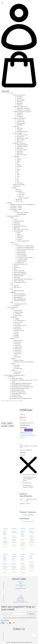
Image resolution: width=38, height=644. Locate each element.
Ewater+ (17, 332)
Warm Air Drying (19, 330)
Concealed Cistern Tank (20, 304)
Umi (18, 175)
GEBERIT (9, 203)
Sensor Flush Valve (19, 221)
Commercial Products (13, 216)
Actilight (17, 319)
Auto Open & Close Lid (21, 325)
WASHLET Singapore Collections (22, 112)
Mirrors (21, 196)
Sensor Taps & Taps (19, 271)
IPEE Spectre (17, 287)
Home (3, 401)
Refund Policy (21, 599)
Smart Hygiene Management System (15, 375)
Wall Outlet (20, 151)
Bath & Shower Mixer (23, 138)
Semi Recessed (21, 123)
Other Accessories (22, 155)
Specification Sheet (29, 521)
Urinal (16, 219)
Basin (19, 233)
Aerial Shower (18, 352)
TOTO (12, 93)
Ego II (18, 161)
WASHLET (20, 113)
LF (17, 168)
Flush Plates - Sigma (16, 206)
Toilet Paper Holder (22, 146)
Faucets (13, 364)
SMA (16, 355)
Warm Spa (17, 344)
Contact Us (29, 398)
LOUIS (14, 188)
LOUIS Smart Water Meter (19, 393)
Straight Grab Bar (22, 261)
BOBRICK (13, 292)
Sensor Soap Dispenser (20, 226)
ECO (12, 289)
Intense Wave (18, 349)
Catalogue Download (21, 588)
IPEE (12, 284)
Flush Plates (17, 306)
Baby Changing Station (20, 299)
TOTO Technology (13, 307)
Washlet (17, 335)
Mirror (19, 234)
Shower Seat (21, 262)
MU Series (22, 195)
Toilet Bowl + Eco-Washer (24, 110)
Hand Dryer (17, 223)
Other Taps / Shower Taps (21, 229)
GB (18, 180)
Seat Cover (17, 267)
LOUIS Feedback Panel (18, 390)
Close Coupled (21, 100)
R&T (12, 302)
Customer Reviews (21, 398)
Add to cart (29, 430)
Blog (21, 584)
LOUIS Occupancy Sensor (18, 392)
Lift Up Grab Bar (22, 254)
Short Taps (20, 128)
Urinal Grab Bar (21, 251)
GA (18, 178)
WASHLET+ (20, 105)
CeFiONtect (18, 314)
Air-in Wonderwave (20, 320)
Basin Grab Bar (21, 253)
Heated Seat (18, 329)
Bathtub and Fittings (19, 185)
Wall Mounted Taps (22, 132)
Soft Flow (17, 367)
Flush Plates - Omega (16, 208)
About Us (21, 582)
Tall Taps (19, 130)
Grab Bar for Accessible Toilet (25, 246)
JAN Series (22, 193)
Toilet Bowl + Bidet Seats (20, 107)
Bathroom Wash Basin (19, 118)
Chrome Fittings (21, 214)
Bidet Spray (20, 153)
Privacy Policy (21, 600)
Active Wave (18, 345)
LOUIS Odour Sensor (17, 378)
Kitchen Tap (17, 186)
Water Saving (18, 315)
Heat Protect (18, 342)
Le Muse (19, 166)
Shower (13, 339)
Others (13, 370)
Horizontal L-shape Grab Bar (25, 257)
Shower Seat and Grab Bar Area (26, 249)
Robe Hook (20, 148)
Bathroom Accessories (20, 143)
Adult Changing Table (23, 241)
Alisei (18, 158)
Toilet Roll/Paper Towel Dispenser (23, 279)
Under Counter (21, 122)
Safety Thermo (19, 340)
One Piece (20, 98)
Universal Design (18, 231)
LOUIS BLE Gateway (17, 397)
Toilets (13, 309)
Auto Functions (19, 322)
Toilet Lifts (20, 236)
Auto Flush (17, 324)
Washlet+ (17, 337)
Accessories (19, 191)
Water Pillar (18, 357)
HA (18, 163)
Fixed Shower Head (22, 135)
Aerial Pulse (18, 350)
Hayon (19, 165)
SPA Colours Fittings (22, 213)
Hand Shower (20, 136)
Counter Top (20, 120)
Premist (17, 334)
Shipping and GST (27, 423)
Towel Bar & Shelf (22, 150)
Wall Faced (20, 103)
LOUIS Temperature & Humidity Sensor (22, 387)
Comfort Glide (18, 369)
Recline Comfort (19, 360)
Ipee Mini (16, 286)
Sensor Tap (17, 224)
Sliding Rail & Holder (22, 145)
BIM (21, 587)
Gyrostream (18, 354)
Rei (18, 171)
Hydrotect (17, 374)
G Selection (20, 183)
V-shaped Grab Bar (22, 259)
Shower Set (20, 141)
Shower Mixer (21, 140)
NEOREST (20, 97)
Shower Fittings (18, 133)
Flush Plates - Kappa (16, 209)
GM (18, 181)
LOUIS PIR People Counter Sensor (21, 385)
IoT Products (12, 377)
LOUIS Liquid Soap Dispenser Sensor (21, 383)
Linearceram (18, 372)
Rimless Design (19, 312)
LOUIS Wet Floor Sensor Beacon (20, 388)
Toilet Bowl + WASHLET (23, 108)
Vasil (18, 176)
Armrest (19, 239)
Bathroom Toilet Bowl (19, 95)
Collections (16, 156)
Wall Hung (20, 102)
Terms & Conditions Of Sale (21, 602)
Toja (18, 173)
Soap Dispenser (18, 297)
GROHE (16, 211)
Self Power (17, 365)
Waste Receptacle (19, 276)
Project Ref (13, 398)
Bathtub (13, 359)
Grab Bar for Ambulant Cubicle (26, 248)
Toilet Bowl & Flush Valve (21, 264)
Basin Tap (16, 127)
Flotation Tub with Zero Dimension (24, 362)
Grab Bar (20, 238)
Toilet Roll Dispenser (19, 294)
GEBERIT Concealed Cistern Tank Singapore (22, 204)
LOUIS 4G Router (16, 395)
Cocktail (19, 160)
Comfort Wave (18, 347)
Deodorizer (18, 327)
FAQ (21, 595)
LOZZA (19, 170)
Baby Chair (17, 228)
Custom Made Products (20, 282)
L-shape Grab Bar (22, 256)
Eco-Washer (20, 117)
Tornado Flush (18, 311)
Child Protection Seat (20, 301)
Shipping (21, 597)
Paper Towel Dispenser (20, 296)
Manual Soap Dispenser (20, 274)
